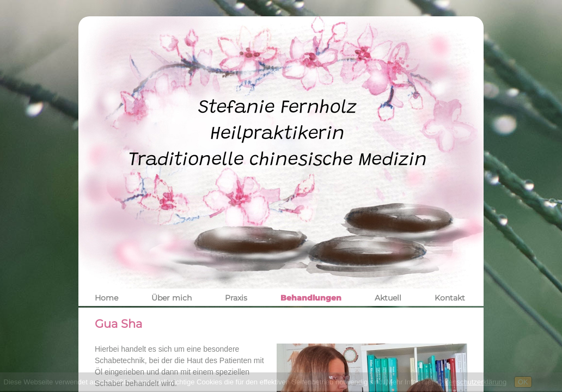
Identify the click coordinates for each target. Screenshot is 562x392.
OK (523, 382)
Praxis (236, 298)
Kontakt (450, 298)
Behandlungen (311, 298)
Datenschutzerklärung (472, 382)
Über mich (172, 298)
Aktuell (388, 298)
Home (106, 298)
